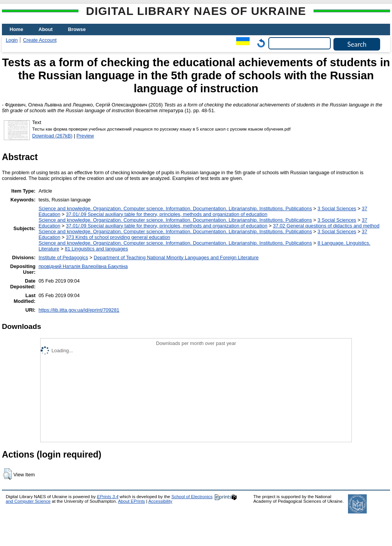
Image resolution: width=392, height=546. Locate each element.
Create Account (40, 40)
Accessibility (160, 501)
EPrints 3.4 (108, 497)
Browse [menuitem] (77, 29)
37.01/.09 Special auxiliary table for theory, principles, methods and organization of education (167, 214)
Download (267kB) (52, 136)
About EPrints (131, 501)
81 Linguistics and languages (96, 249)
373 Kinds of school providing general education (118, 237)
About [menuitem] (46, 29)
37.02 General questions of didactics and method (326, 226)
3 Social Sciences (337, 208)
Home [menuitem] (16, 29)
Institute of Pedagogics (63, 257)
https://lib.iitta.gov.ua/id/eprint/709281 (79, 310)
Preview (85, 136)
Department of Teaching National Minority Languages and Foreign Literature (176, 257)
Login (12, 40)
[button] (7, 474)
